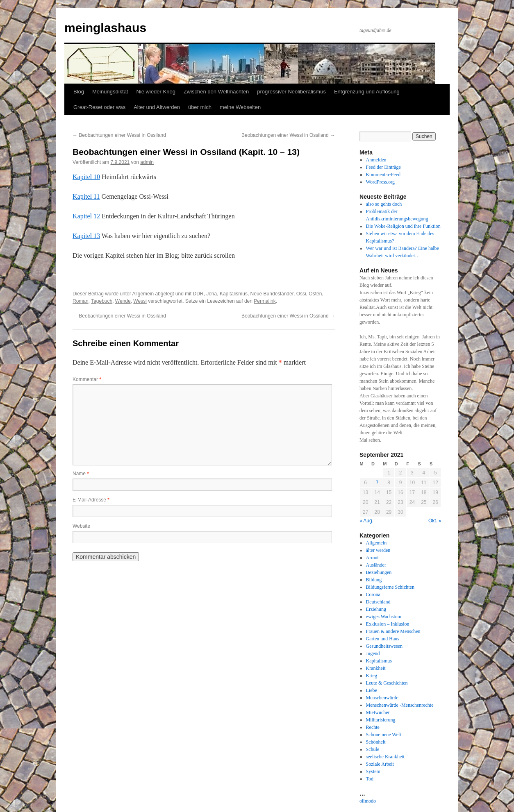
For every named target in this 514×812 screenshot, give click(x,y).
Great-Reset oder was (99, 107)
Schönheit (376, 742)
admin (147, 162)
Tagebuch (102, 301)
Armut (372, 558)
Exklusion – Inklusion (388, 624)
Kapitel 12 (86, 216)
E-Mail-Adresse (91, 500)
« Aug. (366, 521)
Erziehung (376, 609)
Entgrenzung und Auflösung (367, 92)
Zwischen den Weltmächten (216, 92)
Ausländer (376, 565)
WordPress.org (380, 182)
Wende (123, 301)
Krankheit (376, 668)
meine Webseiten (240, 107)
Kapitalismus (234, 294)
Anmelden (376, 160)
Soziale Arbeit (380, 764)
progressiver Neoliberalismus (291, 92)
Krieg (372, 676)
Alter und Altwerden (157, 107)
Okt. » (435, 521)
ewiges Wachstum (384, 617)
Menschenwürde (382, 698)
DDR (198, 294)
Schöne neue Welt (384, 735)
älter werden (378, 550)
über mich (200, 107)
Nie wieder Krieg (156, 92)
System (373, 771)
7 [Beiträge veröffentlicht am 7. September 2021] (377, 483)
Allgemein (143, 294)
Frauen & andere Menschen (393, 631)
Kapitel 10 (86, 177)
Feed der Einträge (383, 167)
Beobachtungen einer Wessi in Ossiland (119, 135)
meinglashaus (105, 28)
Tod (370, 779)
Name (81, 474)
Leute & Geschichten (387, 683)
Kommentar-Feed (383, 175)
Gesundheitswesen (384, 646)
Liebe (372, 690)
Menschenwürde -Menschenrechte (400, 705)
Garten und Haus (383, 639)
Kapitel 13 (86, 236)
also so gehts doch (384, 204)
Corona (373, 594)
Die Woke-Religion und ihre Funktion (403, 226)
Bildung (374, 580)
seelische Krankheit (385, 757)
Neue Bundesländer (272, 294)
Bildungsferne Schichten (390, 587)
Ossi (301, 294)
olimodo (368, 801)
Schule (373, 749)
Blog (79, 92)
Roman (81, 301)
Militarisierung (381, 720)
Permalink (265, 301)
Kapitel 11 (86, 196)
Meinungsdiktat (110, 92)
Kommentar (87, 379)
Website (81, 526)
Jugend (373, 653)
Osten (315, 294)
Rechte (373, 727)
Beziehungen (379, 572)
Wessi (140, 301)
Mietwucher (378, 712)
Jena (212, 294)
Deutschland (378, 602)
